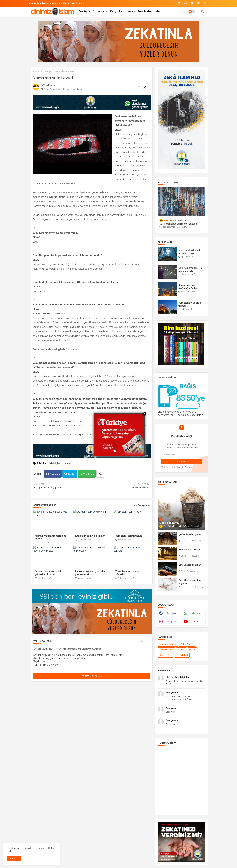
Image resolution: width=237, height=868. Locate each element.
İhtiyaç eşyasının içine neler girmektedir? (90, 573)
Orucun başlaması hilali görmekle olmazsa (48, 573)
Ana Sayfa (34, 3)
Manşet (160, 11)
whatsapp (196, 613)
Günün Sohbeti (166, 650)
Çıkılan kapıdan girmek (190, 534)
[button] (203, 11)
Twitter (72, 474)
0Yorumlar (144, 641)
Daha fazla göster (141, 505)
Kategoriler (116, 11)
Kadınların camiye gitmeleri (90, 536)
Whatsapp (88, 474)
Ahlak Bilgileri (187, 644)
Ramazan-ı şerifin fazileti (129, 536)
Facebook (55, 474)
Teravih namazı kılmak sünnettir (128, 573)
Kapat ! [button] (14, 858)
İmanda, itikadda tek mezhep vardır (189, 252)
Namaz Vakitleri (59, 3)
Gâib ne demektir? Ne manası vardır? (190, 269)
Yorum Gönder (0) (92, 676)
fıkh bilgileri (55, 463)
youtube (196, 622)
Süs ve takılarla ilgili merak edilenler (179, 224)
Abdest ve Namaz (168, 644)
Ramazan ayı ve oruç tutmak (190, 304)
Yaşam (131, 11)
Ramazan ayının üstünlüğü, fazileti (188, 287)
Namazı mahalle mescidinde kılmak (51, 537)
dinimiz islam (166, 655)
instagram (172, 622)
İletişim (45, 3)
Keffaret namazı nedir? (190, 550)
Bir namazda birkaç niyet (191, 565)
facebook (171, 613)
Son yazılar (99, 11)
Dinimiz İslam (145, 11)
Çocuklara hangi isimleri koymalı (191, 582)
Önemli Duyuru (78, 3)
